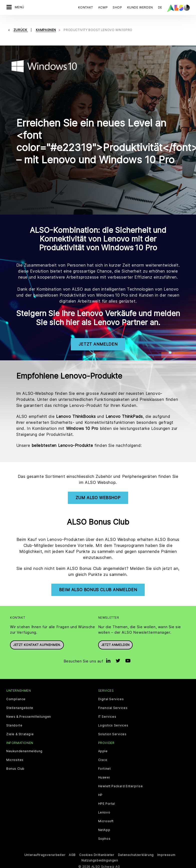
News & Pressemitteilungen (29, 714)
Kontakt (86, 7)
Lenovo (104, 810)
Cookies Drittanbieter (97, 853)
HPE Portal (107, 801)
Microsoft (106, 819)
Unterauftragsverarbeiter (45, 853)
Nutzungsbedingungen (100, 858)
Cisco (103, 758)
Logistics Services (113, 723)
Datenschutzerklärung (136, 853)
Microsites (15, 758)
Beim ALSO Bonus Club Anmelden (98, 587)
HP (100, 793)
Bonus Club (15, 766)
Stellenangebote (20, 705)
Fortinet (105, 766)
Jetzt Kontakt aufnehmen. (37, 643)
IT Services (107, 714)
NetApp (104, 828)
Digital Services (111, 697)
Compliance (16, 697)
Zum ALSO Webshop (98, 495)
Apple (103, 749)
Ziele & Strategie (20, 732)
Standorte (14, 723)
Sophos (104, 836)
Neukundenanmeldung (24, 749)
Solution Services (112, 732)
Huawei (104, 775)
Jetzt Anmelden (98, 342)
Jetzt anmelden (115, 643)
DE (160, 7)
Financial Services (113, 705)
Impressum (166, 853)
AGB (72, 853)
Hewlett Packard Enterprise (121, 784)
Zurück (21, 28)
